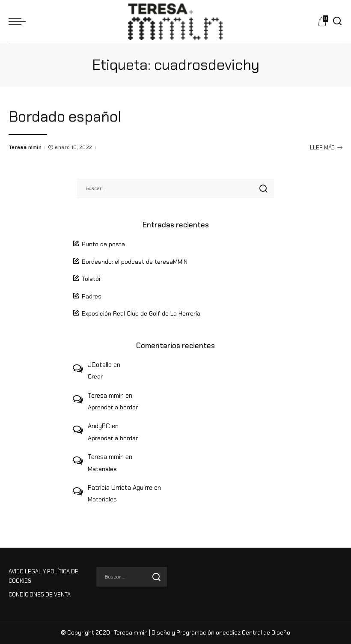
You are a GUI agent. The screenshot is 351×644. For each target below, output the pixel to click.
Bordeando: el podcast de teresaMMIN (135, 262)
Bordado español (65, 116)
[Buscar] (337, 21)
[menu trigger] (19, 21)
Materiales (102, 469)
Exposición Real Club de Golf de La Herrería (141, 313)
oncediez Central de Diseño (253, 633)
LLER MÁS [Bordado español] (326, 148)
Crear (95, 376)
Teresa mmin (25, 147)
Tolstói (91, 279)
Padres (92, 296)
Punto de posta (103, 244)
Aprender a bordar (113, 407)
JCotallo (100, 365)
